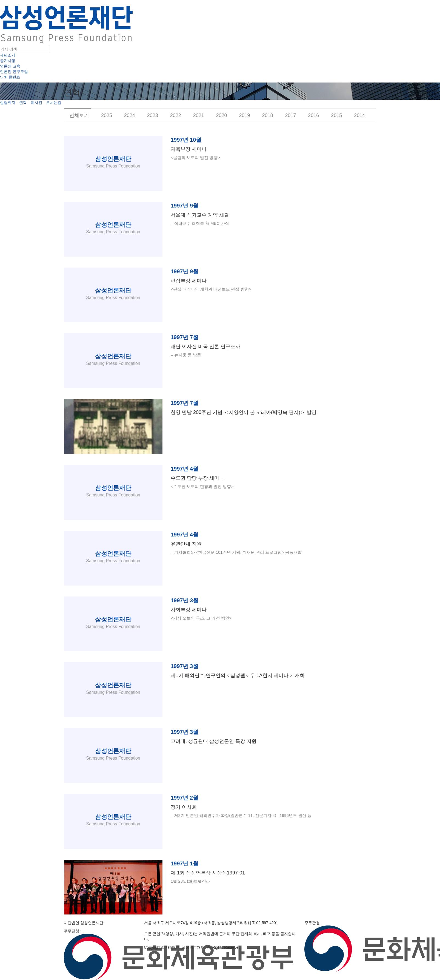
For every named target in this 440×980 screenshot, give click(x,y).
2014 (359, 115)
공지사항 (8, 61)
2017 (290, 115)
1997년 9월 (185, 206)
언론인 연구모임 (14, 72)
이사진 (36, 103)
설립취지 (8, 103)
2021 (199, 115)
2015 (336, 115)
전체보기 (79, 115)
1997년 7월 (185, 337)
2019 (245, 115)
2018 (267, 115)
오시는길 (54, 103)
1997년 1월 (185, 863)
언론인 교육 (10, 66)
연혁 (23, 103)
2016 (313, 115)
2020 (222, 115)
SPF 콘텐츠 (10, 77)
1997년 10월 (186, 140)
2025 (107, 115)
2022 (176, 115)
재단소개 (8, 55)
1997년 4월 (185, 469)
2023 (153, 115)
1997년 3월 (185, 600)
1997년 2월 (185, 798)
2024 (130, 115)
